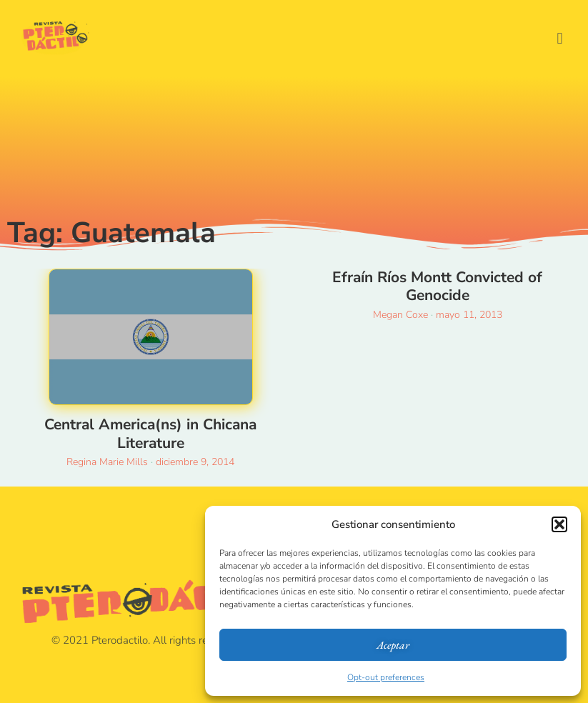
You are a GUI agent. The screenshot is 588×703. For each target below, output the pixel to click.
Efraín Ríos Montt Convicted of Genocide (437, 286)
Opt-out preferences (386, 677)
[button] (559, 524)
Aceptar (393, 645)
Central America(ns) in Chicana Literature (150, 433)
